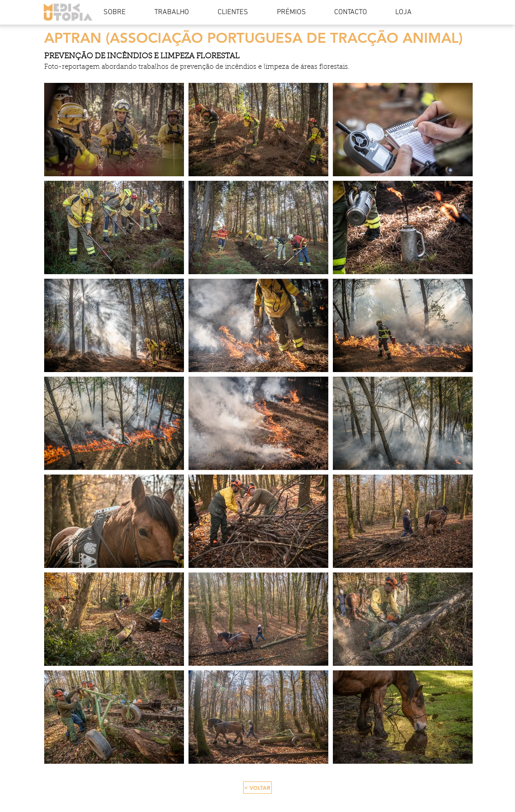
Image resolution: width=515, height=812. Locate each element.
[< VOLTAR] (257, 788)
